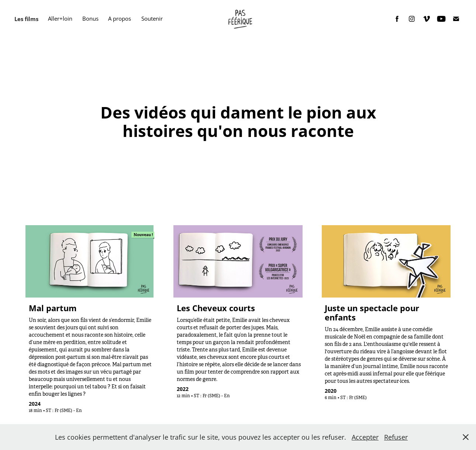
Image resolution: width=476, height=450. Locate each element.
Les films (26, 19)
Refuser (396, 437)
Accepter (365, 437)
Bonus (90, 19)
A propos (120, 19)
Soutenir (152, 19)
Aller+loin (60, 19)
